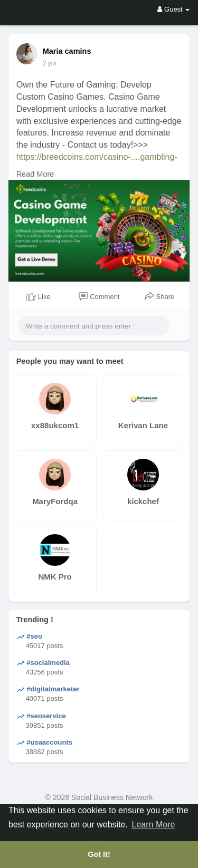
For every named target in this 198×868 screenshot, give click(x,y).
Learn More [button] (154, 824)
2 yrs (50, 63)
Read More (35, 174)
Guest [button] (173, 9)
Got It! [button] (99, 854)
